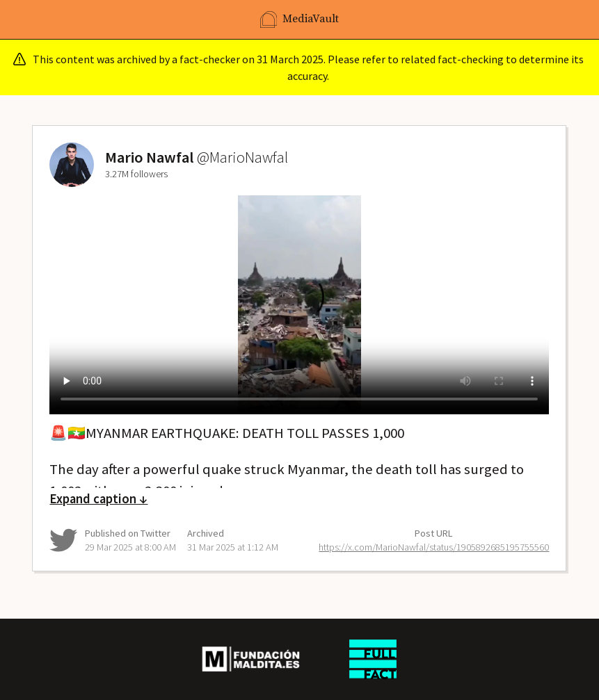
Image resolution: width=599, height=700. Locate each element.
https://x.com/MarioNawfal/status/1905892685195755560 (434, 547)
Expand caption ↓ (98, 499)
